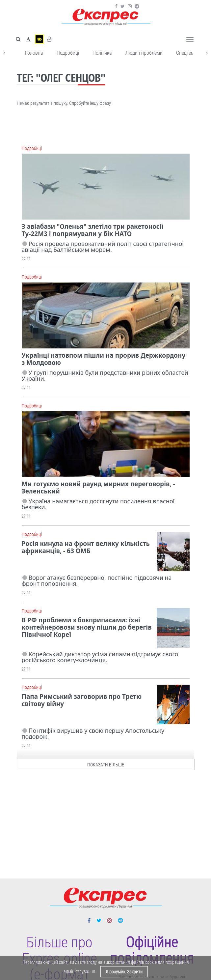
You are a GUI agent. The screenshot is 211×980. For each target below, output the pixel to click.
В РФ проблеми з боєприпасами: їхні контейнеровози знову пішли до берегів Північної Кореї (87, 627)
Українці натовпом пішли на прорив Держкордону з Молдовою (104, 359)
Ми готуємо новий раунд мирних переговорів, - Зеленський (98, 488)
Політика (102, 53)
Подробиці (68, 53)
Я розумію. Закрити (124, 972)
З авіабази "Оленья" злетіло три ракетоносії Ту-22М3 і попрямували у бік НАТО (93, 230)
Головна (34, 53)
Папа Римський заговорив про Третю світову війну (82, 700)
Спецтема (186, 53)
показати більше (106, 763)
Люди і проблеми (144, 53)
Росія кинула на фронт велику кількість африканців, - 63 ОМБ (86, 547)
